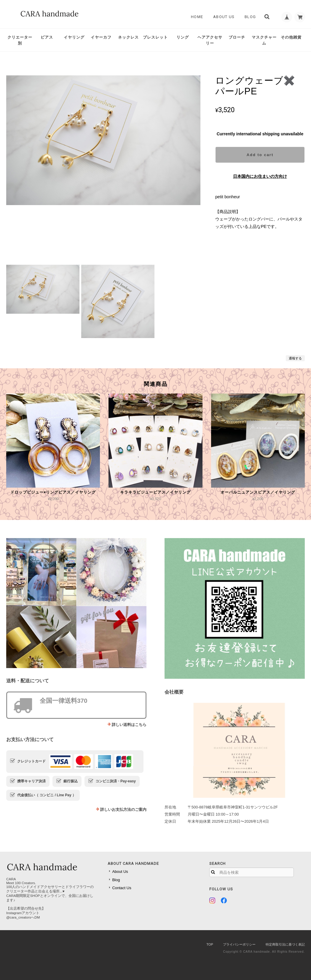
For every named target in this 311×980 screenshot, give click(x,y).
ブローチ (237, 37)
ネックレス (128, 37)
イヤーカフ (101, 37)
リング (183, 37)
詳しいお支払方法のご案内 (123, 809)
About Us (222, 17)
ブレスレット (155, 37)
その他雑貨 (291, 37)
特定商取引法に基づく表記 (285, 944)
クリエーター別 (20, 40)
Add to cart (260, 155)
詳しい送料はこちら (129, 725)
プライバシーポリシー (239, 944)
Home (195, 17)
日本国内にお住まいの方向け (260, 176)
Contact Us (122, 888)
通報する (295, 358)
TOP (210, 944)
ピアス (47, 37)
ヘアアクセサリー (210, 40)
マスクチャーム (264, 40)
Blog (248, 17)
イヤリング (74, 37)
